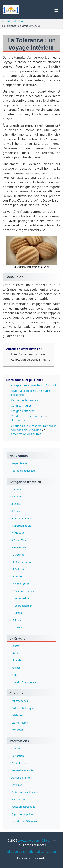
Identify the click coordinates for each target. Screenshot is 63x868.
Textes (15, 675)
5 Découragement (22, 518)
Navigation (18, 756)
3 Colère (16, 504)
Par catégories (20, 701)
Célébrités (17, 715)
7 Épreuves (18, 533)
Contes (15, 646)
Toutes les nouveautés (24, 471)
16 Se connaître (20, 598)
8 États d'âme (19, 540)
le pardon (35, 430)
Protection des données (25, 792)
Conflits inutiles (21, 406)
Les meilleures (20, 723)
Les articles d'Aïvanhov (24, 821)
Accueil (6, 21)
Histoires (18, 21)
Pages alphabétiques (23, 807)
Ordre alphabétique (23, 708)
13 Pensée (17, 576)
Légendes (17, 660)
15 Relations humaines (24, 591)
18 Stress (17, 613)
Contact (16, 749)
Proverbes (17, 730)
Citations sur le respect (26, 426)
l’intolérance (19, 420)
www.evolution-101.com (35, 840)
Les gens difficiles (23, 411)
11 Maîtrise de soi (21, 562)
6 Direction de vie (21, 525)
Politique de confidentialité (24, 852)
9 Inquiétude (19, 547)
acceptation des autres (26, 434)
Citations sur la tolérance (28, 416)
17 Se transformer (22, 605)
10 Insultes (18, 555)
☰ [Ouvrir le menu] (57, 11)
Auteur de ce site (21, 778)
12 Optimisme (19, 569)
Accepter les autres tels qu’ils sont (34, 385)
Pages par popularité (23, 814)
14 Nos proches (20, 584)
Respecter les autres (24, 400)
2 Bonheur (17, 496)
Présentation (19, 763)
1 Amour (16, 489)
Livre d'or (17, 785)
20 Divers (17, 627)
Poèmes (16, 668)
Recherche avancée (22, 770)
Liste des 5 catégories (24, 682)
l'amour (48, 426)
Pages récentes (20, 463)
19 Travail (17, 620)
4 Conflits (17, 511)
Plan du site (18, 799)
